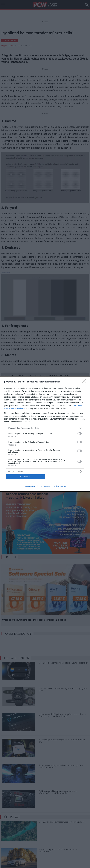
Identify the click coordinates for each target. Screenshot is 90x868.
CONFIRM (25, 476)
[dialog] (45, 434)
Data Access (45, 486)
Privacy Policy (60, 486)
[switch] (80, 434)
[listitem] (45, 428)
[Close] (85, 382)
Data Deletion (30, 486)
